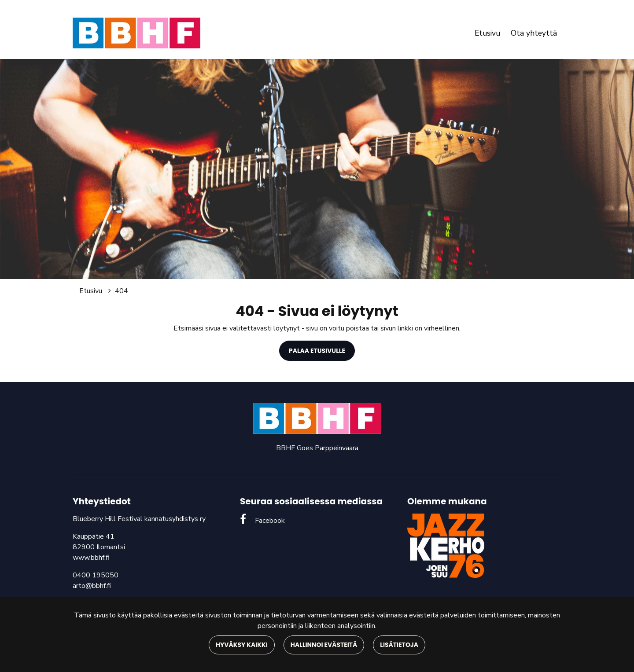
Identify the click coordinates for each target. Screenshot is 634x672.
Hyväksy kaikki (242, 645)
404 (122, 291)
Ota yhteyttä (534, 33)
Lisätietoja (399, 645)
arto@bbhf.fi (92, 586)
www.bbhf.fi (91, 558)
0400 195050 (96, 575)
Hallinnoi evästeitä (324, 645)
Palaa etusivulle (317, 351)
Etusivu (487, 33)
